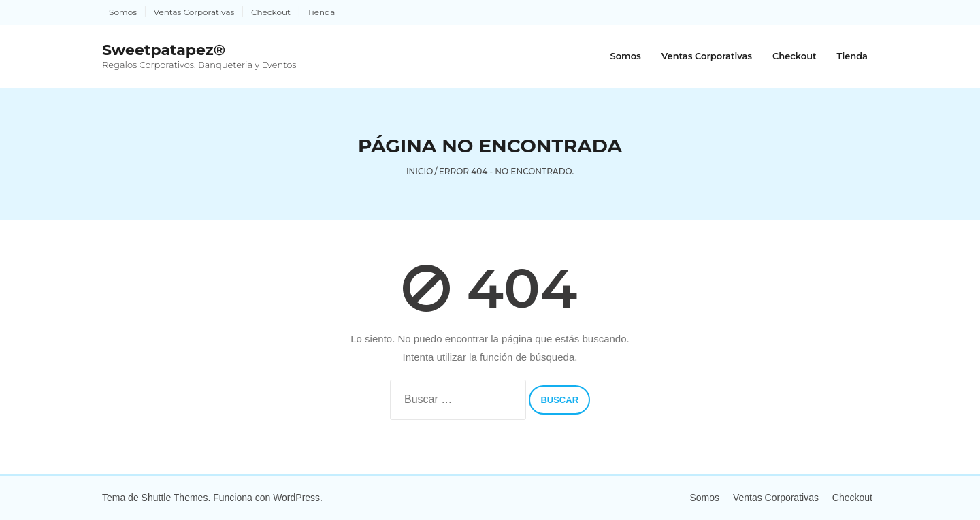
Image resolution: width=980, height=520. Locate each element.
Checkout (271, 12)
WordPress (296, 498)
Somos (123, 12)
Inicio (420, 171)
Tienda (322, 12)
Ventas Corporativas (194, 12)
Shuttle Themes (175, 498)
